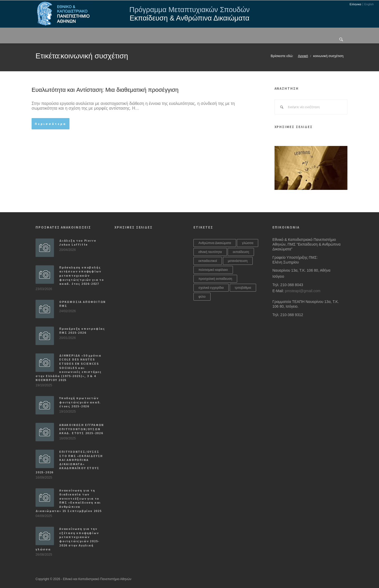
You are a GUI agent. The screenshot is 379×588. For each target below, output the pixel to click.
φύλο (202, 297)
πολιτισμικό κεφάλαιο (213, 270)
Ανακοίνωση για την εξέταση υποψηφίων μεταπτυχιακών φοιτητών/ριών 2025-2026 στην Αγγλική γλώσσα (68, 539)
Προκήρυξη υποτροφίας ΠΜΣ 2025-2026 (82, 331)
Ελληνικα (355, 4)
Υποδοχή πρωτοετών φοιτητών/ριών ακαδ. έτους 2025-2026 (80, 402)
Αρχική (303, 56)
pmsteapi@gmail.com (303, 291)
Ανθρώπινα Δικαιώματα (215, 243)
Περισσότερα (51, 124)
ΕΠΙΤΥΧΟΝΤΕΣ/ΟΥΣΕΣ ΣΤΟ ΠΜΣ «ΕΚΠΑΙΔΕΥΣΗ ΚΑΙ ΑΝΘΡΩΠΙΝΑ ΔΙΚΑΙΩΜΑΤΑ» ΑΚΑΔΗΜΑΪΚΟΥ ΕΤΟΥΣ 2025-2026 (69, 462)
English (369, 4)
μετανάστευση (238, 261)
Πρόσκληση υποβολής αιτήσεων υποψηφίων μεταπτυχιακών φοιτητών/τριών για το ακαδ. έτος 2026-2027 (82, 275)
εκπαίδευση (241, 252)
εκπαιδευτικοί (208, 261)
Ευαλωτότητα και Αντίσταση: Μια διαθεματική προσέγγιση (105, 90)
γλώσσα (248, 243)
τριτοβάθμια (243, 288)
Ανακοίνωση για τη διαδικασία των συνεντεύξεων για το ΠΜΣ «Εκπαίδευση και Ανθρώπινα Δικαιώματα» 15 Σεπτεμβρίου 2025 (69, 501)
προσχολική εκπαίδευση (215, 279)
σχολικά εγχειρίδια (211, 288)
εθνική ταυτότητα (210, 252)
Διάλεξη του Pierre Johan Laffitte (78, 243)
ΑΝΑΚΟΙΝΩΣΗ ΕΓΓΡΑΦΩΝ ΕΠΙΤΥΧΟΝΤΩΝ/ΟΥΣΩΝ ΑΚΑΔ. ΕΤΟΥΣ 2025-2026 (82, 429)
